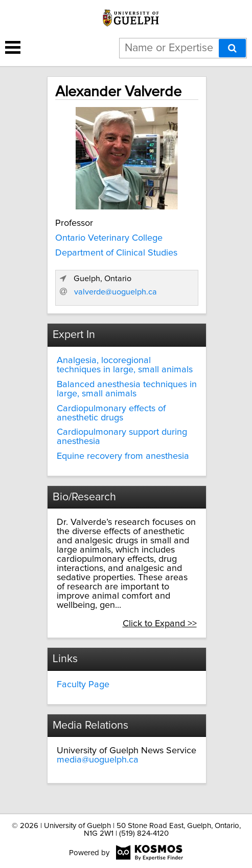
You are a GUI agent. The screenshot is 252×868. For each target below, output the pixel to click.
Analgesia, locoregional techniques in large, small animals (125, 365)
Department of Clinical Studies (116, 253)
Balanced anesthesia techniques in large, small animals (127, 389)
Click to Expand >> (160, 624)
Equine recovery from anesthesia (123, 456)
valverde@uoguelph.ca (116, 292)
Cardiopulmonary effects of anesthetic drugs (111, 413)
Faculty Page (83, 685)
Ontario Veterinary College (109, 238)
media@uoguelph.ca (98, 760)
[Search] (232, 48)
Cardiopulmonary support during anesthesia (122, 437)
